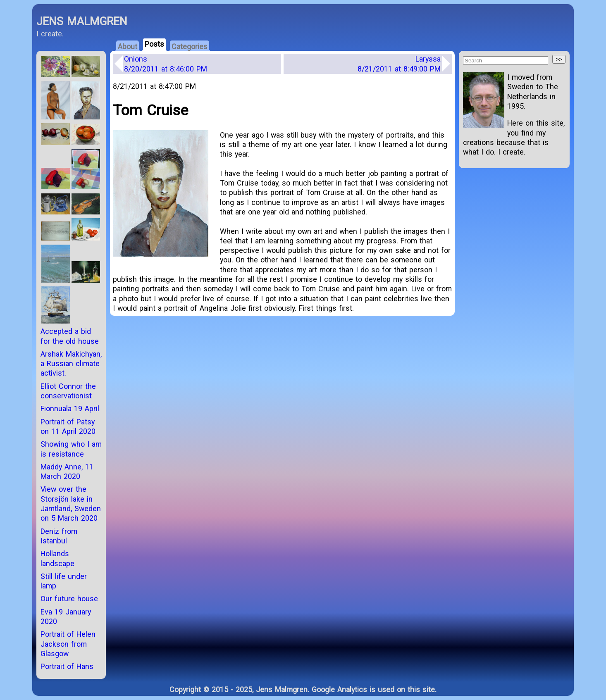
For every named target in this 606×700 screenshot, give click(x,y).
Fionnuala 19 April (70, 408)
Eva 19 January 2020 (66, 617)
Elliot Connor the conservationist (68, 391)
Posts (154, 44)
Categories (190, 46)
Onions (166, 64)
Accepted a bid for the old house (70, 336)
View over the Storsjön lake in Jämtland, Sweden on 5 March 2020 (71, 504)
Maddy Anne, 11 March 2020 (67, 471)
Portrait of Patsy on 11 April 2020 (68, 426)
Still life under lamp (64, 581)
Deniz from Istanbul (59, 536)
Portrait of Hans (67, 666)
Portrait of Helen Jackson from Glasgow (68, 644)
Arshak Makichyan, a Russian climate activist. (71, 364)
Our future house (69, 599)
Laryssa (399, 64)
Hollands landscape (57, 558)
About (128, 46)
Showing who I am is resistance (71, 449)
